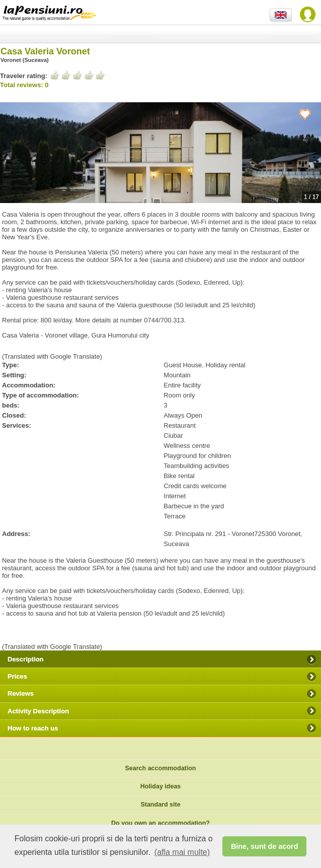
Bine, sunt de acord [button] (265, 846)
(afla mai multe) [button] (182, 852)
